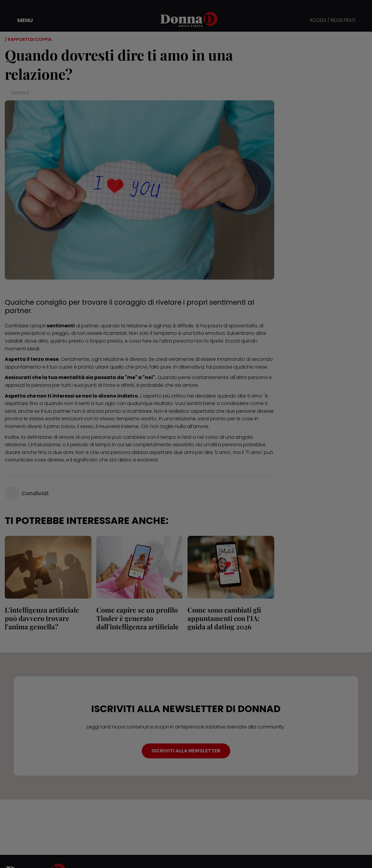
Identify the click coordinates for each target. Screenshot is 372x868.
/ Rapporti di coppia (28, 39)
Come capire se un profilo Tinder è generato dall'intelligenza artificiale (138, 618)
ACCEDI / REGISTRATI (332, 20)
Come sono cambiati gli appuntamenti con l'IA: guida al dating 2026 (224, 618)
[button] (21, 20)
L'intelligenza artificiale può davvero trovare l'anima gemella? (42, 618)
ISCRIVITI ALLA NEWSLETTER (186, 751)
